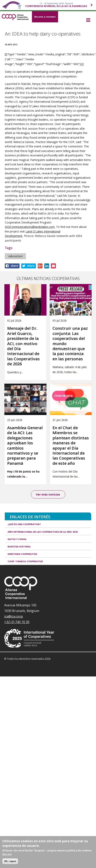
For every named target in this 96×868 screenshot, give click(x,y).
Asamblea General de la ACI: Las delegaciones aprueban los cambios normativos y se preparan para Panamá (25, 445)
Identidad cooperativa (22, 554)
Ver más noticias (48, 494)
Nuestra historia (19, 547)
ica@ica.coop (14, 616)
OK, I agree (10, 861)
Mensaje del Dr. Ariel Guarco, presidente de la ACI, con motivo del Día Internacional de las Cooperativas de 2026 (23, 346)
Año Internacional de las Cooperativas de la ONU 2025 (43, 532)
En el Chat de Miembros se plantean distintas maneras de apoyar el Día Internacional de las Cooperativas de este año (71, 445)
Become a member (45, 17)
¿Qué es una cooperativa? (24, 524)
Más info (7, 854)
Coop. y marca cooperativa (25, 561)
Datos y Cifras (17, 539)
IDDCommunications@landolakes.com (30, 227)
